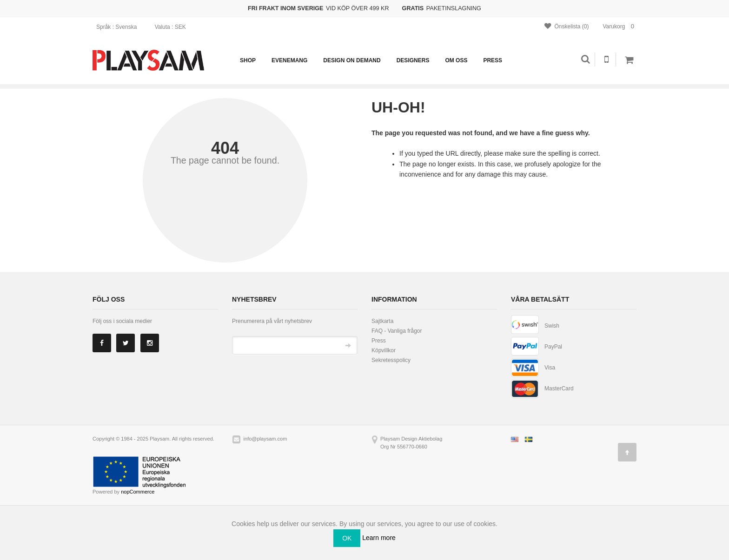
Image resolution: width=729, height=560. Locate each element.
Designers (413, 60)
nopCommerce (138, 492)
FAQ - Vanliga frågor (397, 331)
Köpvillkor (384, 350)
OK (347, 538)
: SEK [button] (173, 27)
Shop (248, 60)
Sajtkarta (382, 321)
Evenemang (289, 60)
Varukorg (620, 26)
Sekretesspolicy (391, 360)
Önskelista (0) (567, 26)
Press (493, 60)
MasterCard (559, 389)
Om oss (456, 60)
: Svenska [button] (119, 27)
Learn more (379, 537)
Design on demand (352, 60)
